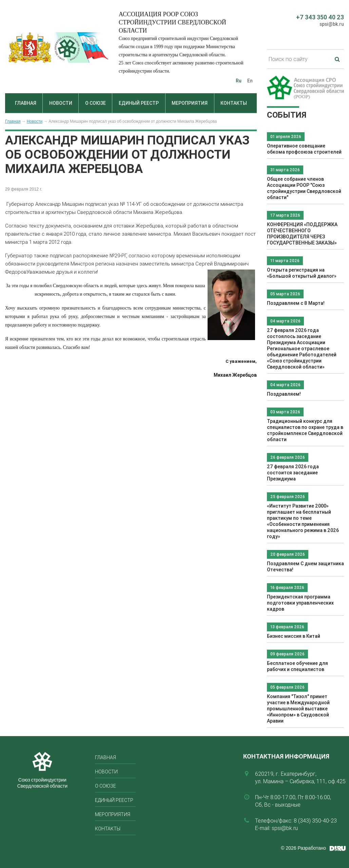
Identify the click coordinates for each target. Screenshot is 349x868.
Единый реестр (139, 103)
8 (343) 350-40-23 (315, 821)
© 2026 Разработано (303, 848)
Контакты (234, 103)
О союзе (95, 103)
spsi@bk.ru (332, 24)
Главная (26, 103)
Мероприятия (190, 103)
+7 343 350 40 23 (320, 17)
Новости (61, 103)
